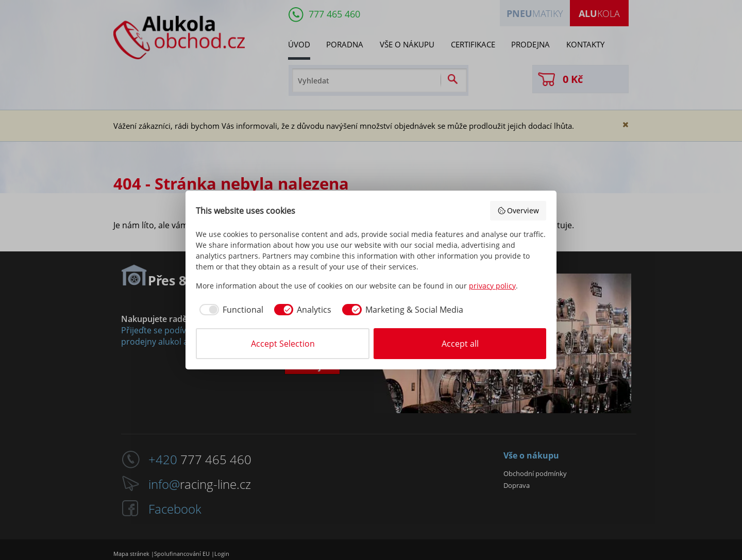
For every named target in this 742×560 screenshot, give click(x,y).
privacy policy (492, 286)
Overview (518, 210)
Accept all (460, 344)
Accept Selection (283, 344)
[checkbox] (230, 310)
